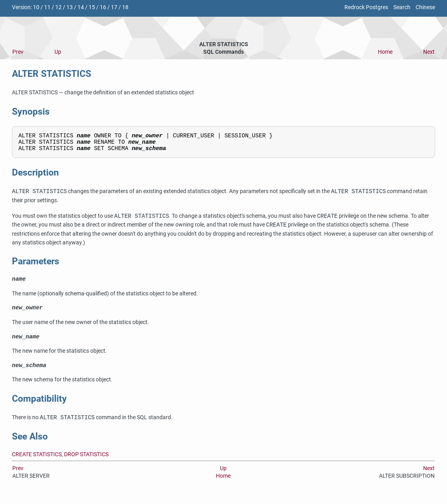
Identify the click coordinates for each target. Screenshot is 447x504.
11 (47, 7)
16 (103, 7)
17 (114, 7)
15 (92, 7)
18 (125, 7)
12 (58, 7)
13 (70, 7)
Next (429, 52)
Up (58, 52)
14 (81, 7)
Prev (18, 52)
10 (36, 7)
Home (385, 52)
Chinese (425, 7)
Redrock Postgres (366, 7)
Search (402, 7)
